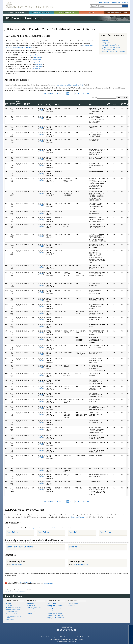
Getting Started (52, 603)
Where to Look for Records (55, 613)
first (45, 93)
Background (106, 43)
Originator (116, 105)
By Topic (8, 603)
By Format (9, 605)
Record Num (12, 104)
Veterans (29, 613)
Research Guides (54, 600)
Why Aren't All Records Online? (56, 615)
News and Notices (73, 603)
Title (90, 105)
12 (63, 93)
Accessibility (51, 637)
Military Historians (32, 605)
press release (34, 55)
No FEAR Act (83, 637)
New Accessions (73, 605)
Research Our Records (16, 12)
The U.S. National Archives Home (29, 5)
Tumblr (66, 630)
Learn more (117, 641)
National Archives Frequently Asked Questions (55, 606)
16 (73, 93)
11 (60, 93)
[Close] (131, 627)
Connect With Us (67, 627)
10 (57, 93)
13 (65, 93)
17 (76, 93)
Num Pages (109, 104)
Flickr (75, 630)
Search (125, 6)
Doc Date (41, 105)
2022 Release (75, 532)
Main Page (105, 40)
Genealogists (30, 603)
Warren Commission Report (111, 45)
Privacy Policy (59, 637)
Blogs (72, 630)
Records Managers (32, 611)
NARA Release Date (19, 103)
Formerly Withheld (27, 104)
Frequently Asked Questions (20, 547)
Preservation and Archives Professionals (34, 608)
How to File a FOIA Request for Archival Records (56, 618)
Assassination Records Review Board (113, 51)
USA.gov (90, 637)
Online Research (12, 600)
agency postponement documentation (44, 528)
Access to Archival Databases (14, 614)
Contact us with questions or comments (15, 592)
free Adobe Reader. (26, 582)
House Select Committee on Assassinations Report (111, 48)
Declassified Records (53, 611)
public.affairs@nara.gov (81, 564)
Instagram (64, 630)
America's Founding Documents (117, 12)
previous (50, 93)
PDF (40, 110)
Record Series (123, 104)
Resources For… (33, 600)
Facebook (58, 630)
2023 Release (44, 532)
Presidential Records (12, 612)
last (88, 93)
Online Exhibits (10, 620)
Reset (126, 97)
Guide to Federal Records (54, 609)
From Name (79, 105)
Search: (94, 97)
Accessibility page (48, 584)
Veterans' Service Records (41, 12)
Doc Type (49, 105)
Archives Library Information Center (14, 617)
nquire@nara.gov (17, 564)
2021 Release (106, 532)
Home (7, 22)
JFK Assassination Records (31, 22)
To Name (66, 105)
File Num (58, 105)
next (84, 93)
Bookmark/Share (115, 3)
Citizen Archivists (104, 3)
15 (70, 93)
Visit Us (92, 12)
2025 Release (13, 532)
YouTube (69, 630)
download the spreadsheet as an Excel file (69, 85)
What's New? (73, 600)
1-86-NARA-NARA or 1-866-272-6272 (67, 641)
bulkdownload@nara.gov (77, 517)
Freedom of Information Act (72, 637)
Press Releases (76, 547)
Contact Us (125, 3)
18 (78, 93)
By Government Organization (14, 607)
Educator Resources (66, 12)
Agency (34, 105)
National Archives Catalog (13, 610)
